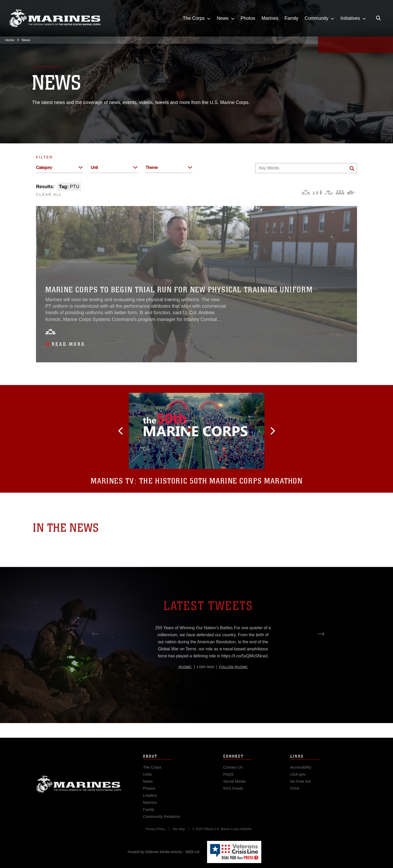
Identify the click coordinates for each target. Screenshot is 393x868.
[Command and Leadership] (340, 192)
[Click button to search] (352, 168)
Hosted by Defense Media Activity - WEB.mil (164, 852)
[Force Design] (306, 192)
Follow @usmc (233, 686)
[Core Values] (328, 192)
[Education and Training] (317, 192)
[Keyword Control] (306, 168)
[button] (132, 431)
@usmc (185, 686)
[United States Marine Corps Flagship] (55, 18)
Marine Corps (79, 791)
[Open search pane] (378, 18)
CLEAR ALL (49, 194)
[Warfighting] (351, 192)
